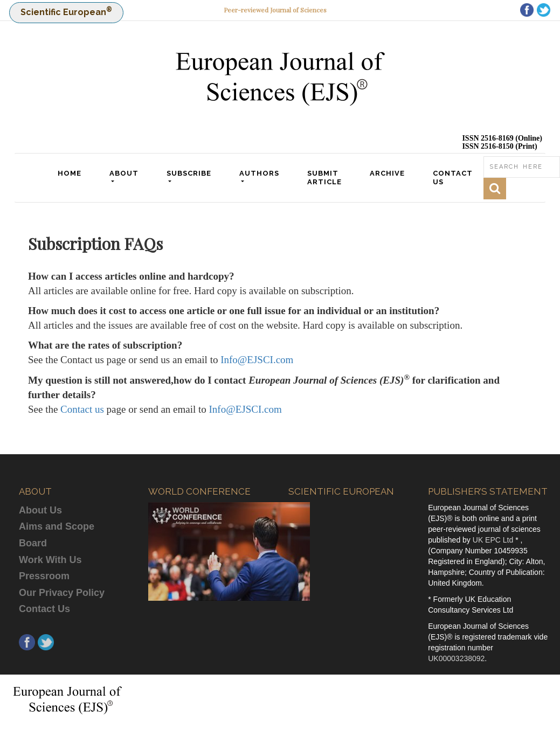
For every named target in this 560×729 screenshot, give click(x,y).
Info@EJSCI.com (257, 360)
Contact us (82, 409)
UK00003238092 (456, 658)
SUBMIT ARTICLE (326, 178)
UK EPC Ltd (494, 540)
